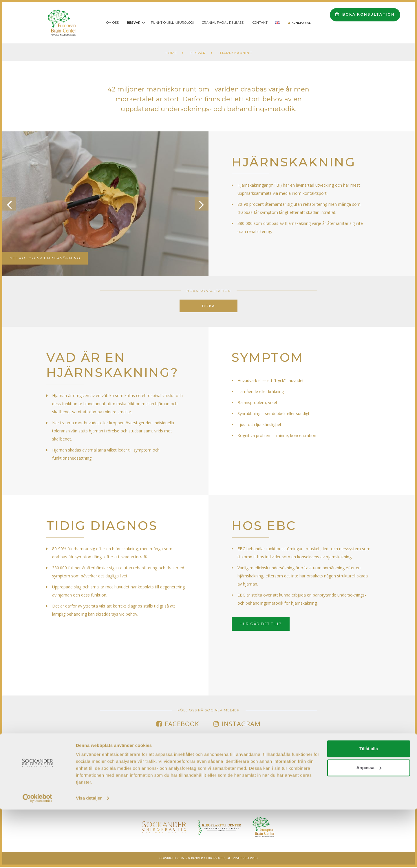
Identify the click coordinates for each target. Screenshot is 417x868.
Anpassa (369, 826)
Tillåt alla (369, 807)
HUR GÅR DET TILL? (265, 625)
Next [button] (199, 204)
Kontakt (260, 23)
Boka (209, 306)
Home (171, 53)
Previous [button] (11, 204)
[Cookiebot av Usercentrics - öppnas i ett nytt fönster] (38, 857)
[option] (105, 204)
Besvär (134, 23)
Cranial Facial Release (223, 23)
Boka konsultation (365, 14)
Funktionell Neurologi (172, 23)
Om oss (113, 23)
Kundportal (301, 23)
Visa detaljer (89, 857)
